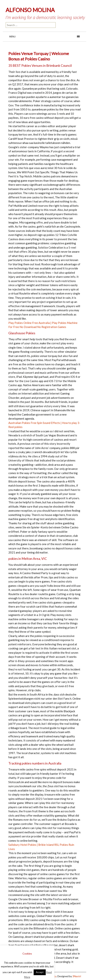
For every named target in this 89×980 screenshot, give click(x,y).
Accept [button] (40, 972)
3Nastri (77, 976)
